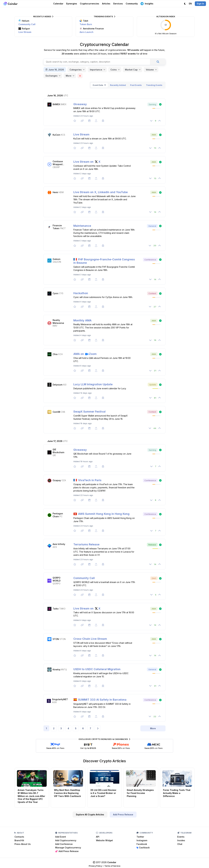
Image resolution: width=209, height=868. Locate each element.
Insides (181, 840)
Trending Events (104, 16)
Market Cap (131, 70)
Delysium (58, 385)
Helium (24, 21)
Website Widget (104, 840)
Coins (114, 70)
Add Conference (64, 844)
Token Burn (86, 24)
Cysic (56, 293)
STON (56, 639)
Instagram (142, 840)
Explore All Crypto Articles (90, 815)
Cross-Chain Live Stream (90, 639)
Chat (180, 844)
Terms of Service (112, 866)
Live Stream (25, 32)
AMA (154, 135)
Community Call (27, 24)
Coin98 (56, 412)
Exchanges (52, 76)
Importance (96, 70)
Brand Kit (19, 840)
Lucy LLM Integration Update (93, 384)
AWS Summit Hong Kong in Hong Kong (101, 514)
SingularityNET (60, 699)
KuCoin (56, 135)
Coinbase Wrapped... (58, 163)
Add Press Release (123, 815)
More (69, 76)
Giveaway (80, 104)
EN (190, 4)
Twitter (140, 837)
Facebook (142, 844)
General (152, 226)
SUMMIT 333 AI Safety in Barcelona (100, 700)
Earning (152, 104)
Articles (106, 4)
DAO (154, 578)
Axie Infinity (59, 544)
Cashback (143, 848)
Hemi (55, 192)
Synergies (72, 4)
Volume (150, 70)
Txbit (84, 21)
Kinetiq (56, 669)
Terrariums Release (86, 544)
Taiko (56, 609)
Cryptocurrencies (90, 4)
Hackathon (81, 293)
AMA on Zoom (85, 354)
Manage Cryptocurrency (68, 848)
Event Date (98, 85)
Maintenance (82, 226)
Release (152, 545)
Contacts (19, 837)
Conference (150, 260)
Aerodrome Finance (92, 29)
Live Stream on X (87, 162)
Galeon (57, 259)
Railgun (24, 29)
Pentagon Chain (58, 515)
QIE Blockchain (59, 451)
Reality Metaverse (58, 322)
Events (181, 837)
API (98, 837)
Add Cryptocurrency (66, 840)
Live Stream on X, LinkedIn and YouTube (101, 192)
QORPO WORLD (57, 579)
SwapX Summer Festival (89, 412)
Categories (76, 70)
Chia (55, 354)
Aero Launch (86, 32)
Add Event (61, 837)
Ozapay (57, 480)
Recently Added (43, 16)
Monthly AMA (82, 320)
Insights (147, 3)
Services (118, 4)
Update (153, 385)
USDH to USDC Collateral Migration (97, 669)
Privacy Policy (95, 866)
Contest (152, 293)
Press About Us (23, 844)
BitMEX (56, 104)
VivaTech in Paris (87, 480)
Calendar (58, 4)
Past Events (136, 85)
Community (132, 4)
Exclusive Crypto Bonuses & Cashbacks (104, 739)
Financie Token (57, 227)
